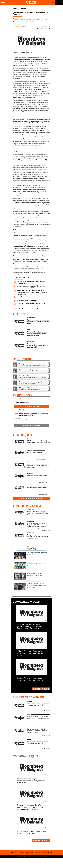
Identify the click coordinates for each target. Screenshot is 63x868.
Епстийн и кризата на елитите (37, 487)
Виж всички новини (32, 498)
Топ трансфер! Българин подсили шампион (31, 555)
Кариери (13, 852)
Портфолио (30, 852)
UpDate (29, 714)
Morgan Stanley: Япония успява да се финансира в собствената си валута (30, 626)
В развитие (30, 462)
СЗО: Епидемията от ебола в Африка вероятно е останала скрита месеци (39, 442)
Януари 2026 (30, 473)
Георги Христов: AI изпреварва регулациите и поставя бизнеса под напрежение (39, 466)
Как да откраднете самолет (36, 453)
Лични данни (33, 856)
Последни (23, 435)
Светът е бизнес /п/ (21, 402)
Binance (39, 309)
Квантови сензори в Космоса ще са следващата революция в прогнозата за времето (38, 743)
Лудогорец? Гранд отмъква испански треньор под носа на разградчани (30, 586)
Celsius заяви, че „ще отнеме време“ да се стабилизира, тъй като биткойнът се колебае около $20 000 (32, 292)
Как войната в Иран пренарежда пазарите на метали (32, 832)
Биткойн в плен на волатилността (28, 297)
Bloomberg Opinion (31, 318)
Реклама (21, 852)
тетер (43, 309)
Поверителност (28, 856)
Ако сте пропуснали (28, 697)
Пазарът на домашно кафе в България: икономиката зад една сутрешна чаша (38, 537)
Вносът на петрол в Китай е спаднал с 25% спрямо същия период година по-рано (30, 807)
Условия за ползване (20, 856)
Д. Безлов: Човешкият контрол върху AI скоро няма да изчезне (38, 717)
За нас (38, 852)
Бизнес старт (30, 727)
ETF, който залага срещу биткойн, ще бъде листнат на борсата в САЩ (31, 287)
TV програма (22, 395)
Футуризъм (30, 740)
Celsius (34, 309)
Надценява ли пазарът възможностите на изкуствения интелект (31, 781)
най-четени (22, 359)
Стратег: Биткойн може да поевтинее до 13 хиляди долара (31, 282)
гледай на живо (31, 406)
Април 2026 (30, 485)
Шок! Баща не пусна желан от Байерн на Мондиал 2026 (29, 576)
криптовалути (28, 309)
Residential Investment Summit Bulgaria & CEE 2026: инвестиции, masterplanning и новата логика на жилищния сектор (38, 526)
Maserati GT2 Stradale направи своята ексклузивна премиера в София (37, 513)
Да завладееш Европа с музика (37, 476)
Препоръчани (27, 506)
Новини (29, 330)
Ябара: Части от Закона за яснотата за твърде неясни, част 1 (31, 680)
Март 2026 (30, 450)
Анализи (20, 314)
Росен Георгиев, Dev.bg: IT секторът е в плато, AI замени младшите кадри (37, 731)
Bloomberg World (26, 602)
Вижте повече (41, 689)
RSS (52, 852)
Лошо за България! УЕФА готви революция (30, 566)
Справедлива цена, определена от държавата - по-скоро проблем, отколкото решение (38, 705)
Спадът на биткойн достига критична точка (31, 303)
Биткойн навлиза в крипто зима (27, 300)
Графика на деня (26, 756)
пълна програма (32, 425)
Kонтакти (45, 852)
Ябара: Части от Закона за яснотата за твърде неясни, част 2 (31, 653)
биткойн (21, 309)
